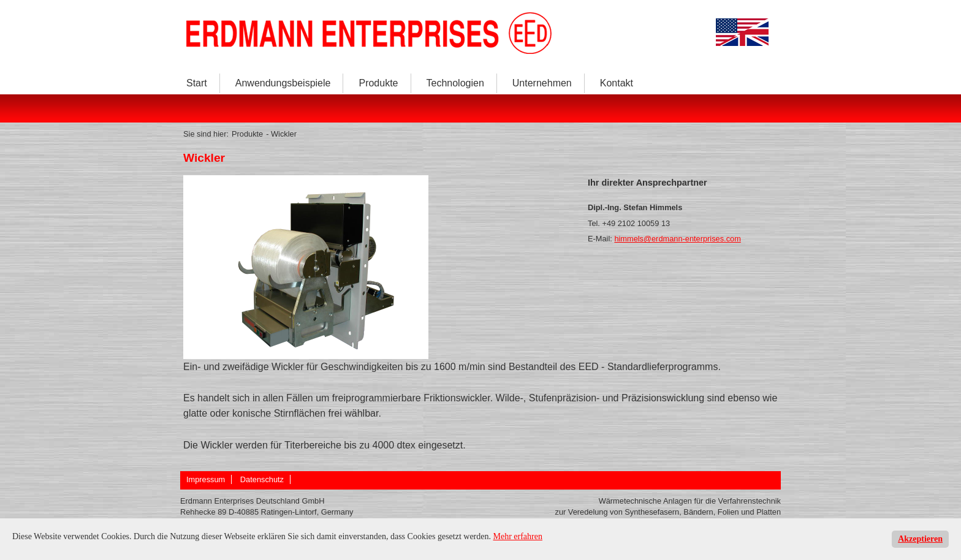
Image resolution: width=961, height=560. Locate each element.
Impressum (206, 479)
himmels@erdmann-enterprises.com (677, 239)
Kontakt (617, 83)
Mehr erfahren (518, 536)
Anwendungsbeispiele (283, 83)
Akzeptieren (920, 539)
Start (197, 83)
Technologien (455, 83)
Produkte (378, 83)
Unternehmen (542, 83)
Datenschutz (262, 479)
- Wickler (281, 134)
